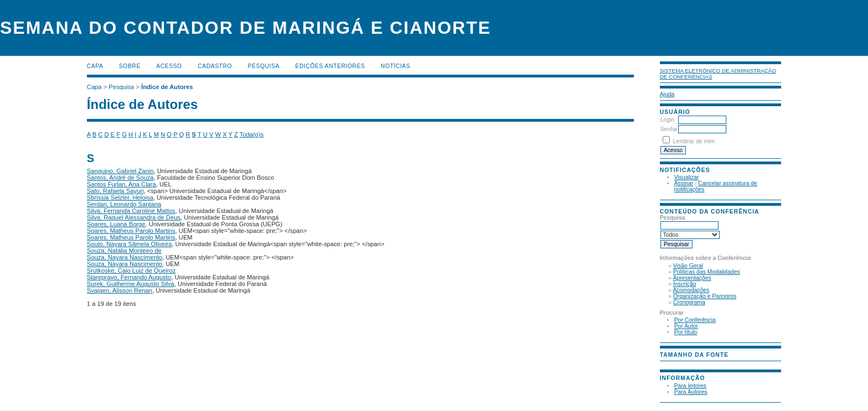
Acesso (169, 66)
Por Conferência (695, 320)
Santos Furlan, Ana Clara (122, 184)
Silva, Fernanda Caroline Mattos (131, 211)
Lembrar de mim (694, 141)
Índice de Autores (167, 87)
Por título (686, 332)
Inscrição (685, 284)
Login (667, 120)
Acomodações (691, 290)
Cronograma (689, 302)
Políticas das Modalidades (707, 272)
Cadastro (215, 66)
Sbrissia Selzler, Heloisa (120, 197)
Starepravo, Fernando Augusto (129, 277)
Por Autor (686, 326)
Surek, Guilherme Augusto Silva (131, 284)
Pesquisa (264, 66)
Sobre (130, 66)
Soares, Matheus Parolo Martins (131, 231)
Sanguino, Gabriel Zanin (120, 171)
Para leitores (690, 386)
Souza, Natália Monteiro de (124, 251)
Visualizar (687, 177)
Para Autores (691, 392)
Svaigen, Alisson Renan (120, 290)
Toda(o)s (252, 134)
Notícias (396, 66)
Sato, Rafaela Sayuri (115, 191)
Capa (95, 66)
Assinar (684, 183)
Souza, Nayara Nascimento (125, 257)
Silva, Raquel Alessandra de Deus (134, 217)
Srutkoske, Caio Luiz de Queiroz (131, 270)
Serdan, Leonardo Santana (124, 204)
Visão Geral (688, 266)
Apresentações (692, 278)
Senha (669, 129)
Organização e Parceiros (705, 296)
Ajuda (667, 94)
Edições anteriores (330, 66)
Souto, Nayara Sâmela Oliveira (130, 244)
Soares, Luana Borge (116, 224)
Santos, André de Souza (120, 178)
